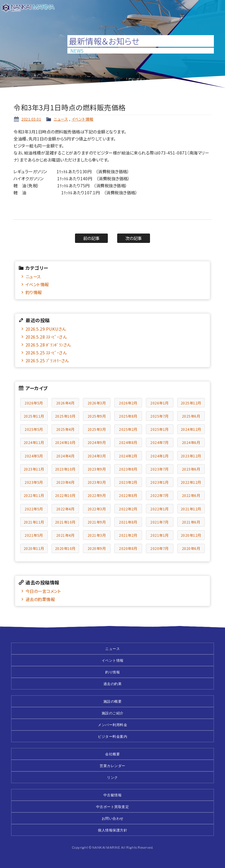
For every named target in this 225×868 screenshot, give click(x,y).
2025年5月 (34, 429)
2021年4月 (65, 535)
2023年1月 (160, 482)
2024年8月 (128, 442)
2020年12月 (191, 535)
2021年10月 (65, 522)
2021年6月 (191, 522)
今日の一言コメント (43, 591)
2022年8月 (128, 495)
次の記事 (134, 238)
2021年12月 (191, 509)
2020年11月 (34, 548)
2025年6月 (191, 416)
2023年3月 (97, 482)
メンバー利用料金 (112, 725)
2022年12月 (191, 482)
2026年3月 (97, 403)
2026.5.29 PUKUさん (46, 329)
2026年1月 (160, 403)
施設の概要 (113, 701)
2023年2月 (128, 482)
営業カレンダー (112, 766)
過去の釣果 (113, 684)
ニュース (61, 119)
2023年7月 (160, 469)
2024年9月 (97, 442)
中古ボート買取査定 (113, 807)
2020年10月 (65, 548)
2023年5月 (34, 482)
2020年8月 (128, 548)
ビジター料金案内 (112, 736)
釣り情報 (34, 292)
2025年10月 (65, 416)
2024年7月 (160, 442)
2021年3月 (97, 535)
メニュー (217, 8)
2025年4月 (65, 429)
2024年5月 (34, 456)
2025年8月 (128, 416)
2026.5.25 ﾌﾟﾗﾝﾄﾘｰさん (47, 360)
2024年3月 (97, 456)
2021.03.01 (31, 119)
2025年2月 (128, 429)
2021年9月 (97, 522)
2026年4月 (65, 403)
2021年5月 (34, 535)
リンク (112, 777)
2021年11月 (34, 522)
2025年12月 (191, 403)
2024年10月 (65, 442)
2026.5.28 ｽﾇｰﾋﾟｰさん (46, 337)
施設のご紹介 (113, 713)
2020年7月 (160, 548)
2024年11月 (34, 442)
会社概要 (112, 754)
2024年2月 (128, 456)
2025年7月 (160, 416)
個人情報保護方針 (112, 830)
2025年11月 (34, 416)
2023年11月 (34, 469)
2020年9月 (97, 548)
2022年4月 (65, 509)
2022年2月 (128, 509)
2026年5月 (34, 403)
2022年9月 (97, 495)
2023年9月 (97, 469)
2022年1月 (160, 509)
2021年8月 (128, 522)
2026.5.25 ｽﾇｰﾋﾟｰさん (46, 352)
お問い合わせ (113, 818)
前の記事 (92, 238)
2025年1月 (160, 429)
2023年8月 (128, 469)
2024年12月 (191, 429)
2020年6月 (191, 548)
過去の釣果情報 (40, 599)
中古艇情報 (113, 795)
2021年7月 (160, 522)
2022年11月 (34, 495)
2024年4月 (65, 456)
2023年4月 (65, 482)
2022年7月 (160, 495)
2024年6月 (191, 442)
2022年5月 (34, 509)
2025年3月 (97, 429)
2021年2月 (128, 535)
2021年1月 (160, 535)
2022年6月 (191, 495)
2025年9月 (97, 416)
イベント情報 (82, 119)
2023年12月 (191, 456)
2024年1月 (160, 456)
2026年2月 (128, 403)
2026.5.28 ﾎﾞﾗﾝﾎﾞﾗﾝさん (48, 345)
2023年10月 (65, 469)
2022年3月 (97, 509)
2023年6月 (191, 469)
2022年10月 (65, 495)
